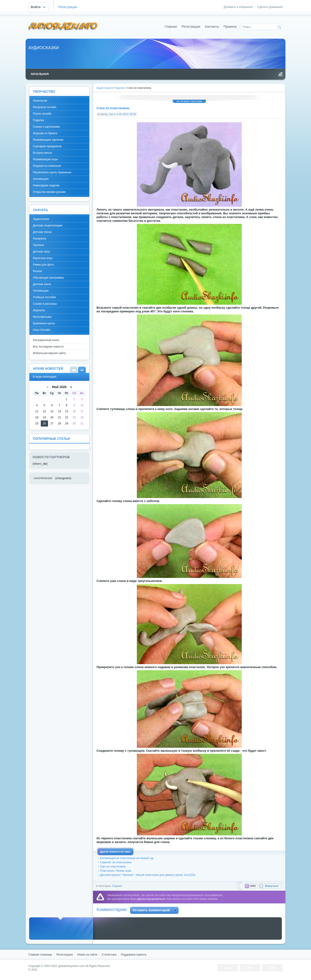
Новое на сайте (87, 955)
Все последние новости (48, 347)
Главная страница (40, 955)
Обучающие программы (48, 278)
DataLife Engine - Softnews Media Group (63, 27)
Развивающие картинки (48, 140)
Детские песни (42, 232)
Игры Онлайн (42, 330)
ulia (111, 114)
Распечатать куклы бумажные (52, 172)
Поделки (117, 886)
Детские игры (41, 252)
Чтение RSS (280, 74)
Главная (171, 27)
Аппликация (41, 179)
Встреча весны (43, 153)
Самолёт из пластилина (116, 862)
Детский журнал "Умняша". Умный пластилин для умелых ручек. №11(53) (148, 875)
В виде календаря (82, 370)
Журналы (39, 310)
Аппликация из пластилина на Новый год (127, 858)
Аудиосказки (41, 219)
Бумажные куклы (44, 323)
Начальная (40, 101)
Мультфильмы (42, 317)
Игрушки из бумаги (45, 133)
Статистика (109, 955)
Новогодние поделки (46, 185)
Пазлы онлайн (42, 114)
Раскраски (40, 239)
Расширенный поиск (46, 340)
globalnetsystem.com (71, 966)
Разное (38, 271)
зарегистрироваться (151, 899)
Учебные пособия (44, 297)
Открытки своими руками (49, 192)
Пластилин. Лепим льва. (116, 871)
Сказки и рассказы (45, 304)
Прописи (38, 245)
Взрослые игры (43, 258)
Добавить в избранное (238, 7)
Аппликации (41, 291)
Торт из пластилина (113, 867)
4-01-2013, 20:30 (126, 114)
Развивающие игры (45, 159)
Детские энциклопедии (48, 225)
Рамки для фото (43, 265)
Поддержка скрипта (133, 955)
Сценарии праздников (47, 146)
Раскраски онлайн (45, 107)
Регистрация (68, 7)
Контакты (212, 27)
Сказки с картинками (46, 127)
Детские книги (42, 284)
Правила (230, 27)
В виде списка (74, 370)
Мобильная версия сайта (49, 353)
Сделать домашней (270, 7)
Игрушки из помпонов (47, 166)
